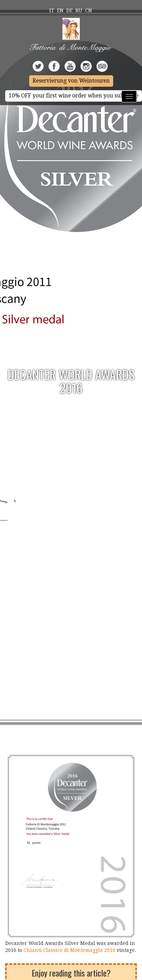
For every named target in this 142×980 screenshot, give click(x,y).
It (52, 10)
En (60, 10)
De (69, 10)
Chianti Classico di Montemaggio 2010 (70, 950)
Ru (79, 10)
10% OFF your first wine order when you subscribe (74, 96)
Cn (89, 10)
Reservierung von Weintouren (71, 81)
